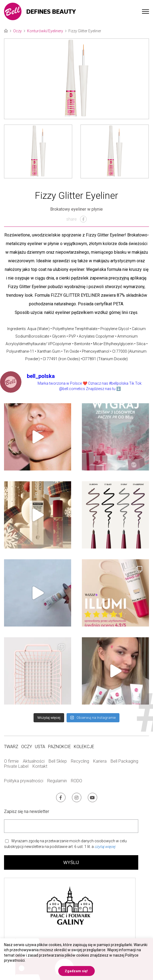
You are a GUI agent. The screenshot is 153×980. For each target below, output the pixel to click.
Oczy (17, 31)
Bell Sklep (58, 761)
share (76, 219)
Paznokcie (59, 747)
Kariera (100, 761)
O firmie (11, 761)
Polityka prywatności (24, 781)
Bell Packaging (124, 761)
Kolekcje (84, 747)
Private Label (16, 766)
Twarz (11, 747)
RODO (76, 781)
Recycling (80, 761)
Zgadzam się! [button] (76, 971)
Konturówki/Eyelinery (45, 31)
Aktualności (34, 761)
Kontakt (40, 766)
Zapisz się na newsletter (27, 811)
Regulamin (57, 781)
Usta (40, 747)
